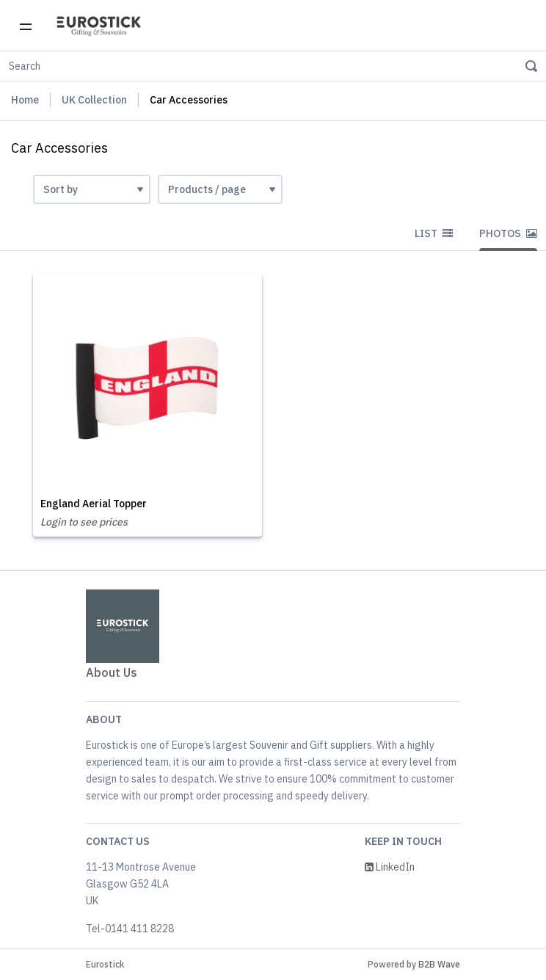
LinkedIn (390, 867)
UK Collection (94, 100)
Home (25, 100)
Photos (508, 233)
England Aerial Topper (94, 504)
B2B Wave (439, 964)
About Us (112, 672)
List (434, 233)
